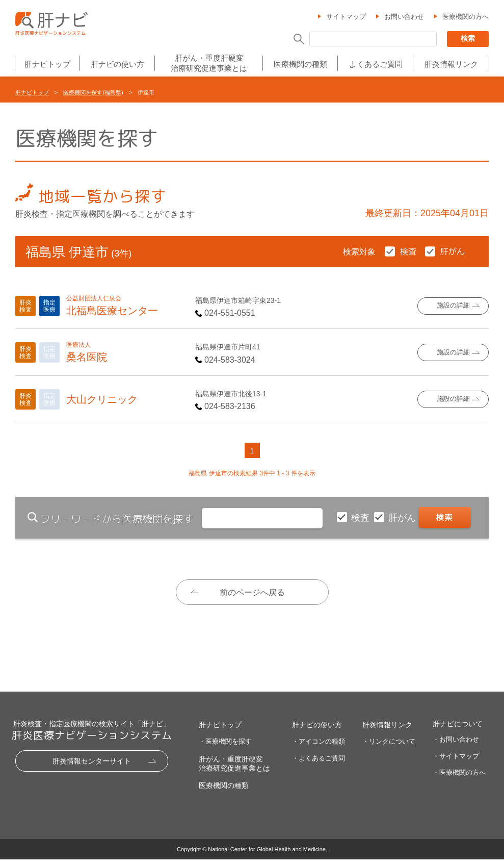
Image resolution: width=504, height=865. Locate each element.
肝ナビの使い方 (117, 65)
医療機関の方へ (466, 17)
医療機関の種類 (300, 65)
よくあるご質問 (376, 65)
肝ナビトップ (47, 65)
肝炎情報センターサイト (92, 766)
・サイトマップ (456, 761)
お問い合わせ (404, 17)
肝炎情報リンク (451, 65)
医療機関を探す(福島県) (93, 92)
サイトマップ (346, 17)
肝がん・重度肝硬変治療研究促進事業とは (209, 63)
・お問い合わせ (456, 744)
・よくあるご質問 (319, 763)
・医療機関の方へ (459, 778)
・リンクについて (389, 747)
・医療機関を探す (225, 747)
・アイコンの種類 (319, 747)
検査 (362, 518)
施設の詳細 (453, 306)
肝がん (403, 518)
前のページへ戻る (252, 592)
